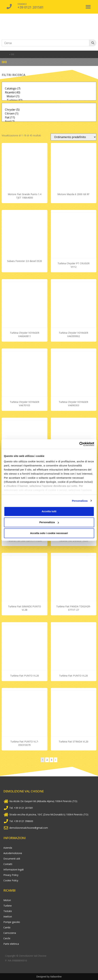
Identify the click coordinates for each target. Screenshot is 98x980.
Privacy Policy (11, 875)
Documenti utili (12, 859)
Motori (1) (49, 96)
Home (5, 54)
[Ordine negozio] (73, 137)
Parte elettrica (11, 944)
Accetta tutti (49, 511)
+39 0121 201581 (31, 7)
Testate (8, 911)
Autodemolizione (13, 853)
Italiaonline (56, 977)
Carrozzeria (10, 933)
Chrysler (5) (49, 110)
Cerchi (7, 938)
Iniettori (8, 917)
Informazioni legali (14, 869)
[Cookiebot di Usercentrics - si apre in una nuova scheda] (79, 444)
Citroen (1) (49, 114)
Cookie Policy (11, 880)
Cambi (7, 927)
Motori (7, 900)
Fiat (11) (49, 117)
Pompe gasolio (12, 922)
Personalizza (80, 501)
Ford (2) (49, 121)
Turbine (8, 906)
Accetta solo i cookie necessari (49, 533)
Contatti (8, 864)
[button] (88, 7)
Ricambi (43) (49, 92)
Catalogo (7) (49, 89)
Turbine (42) (49, 100)
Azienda (8, 848)
